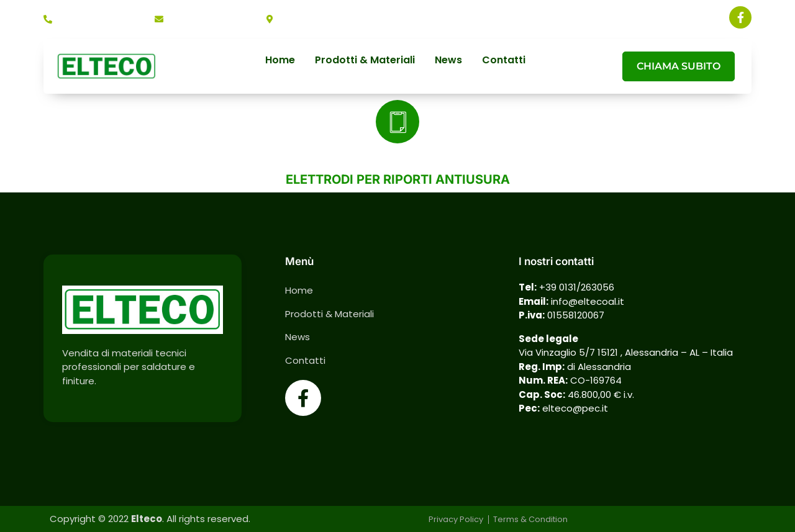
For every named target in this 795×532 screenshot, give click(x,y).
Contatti (504, 61)
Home (280, 61)
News (448, 61)
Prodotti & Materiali (365, 61)
